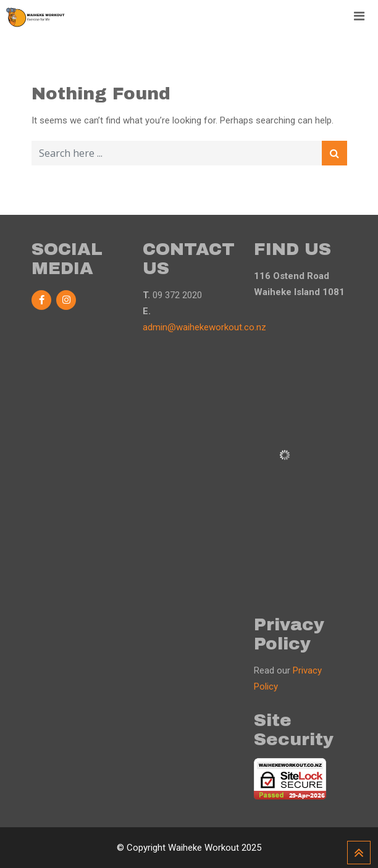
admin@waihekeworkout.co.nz (204, 327)
